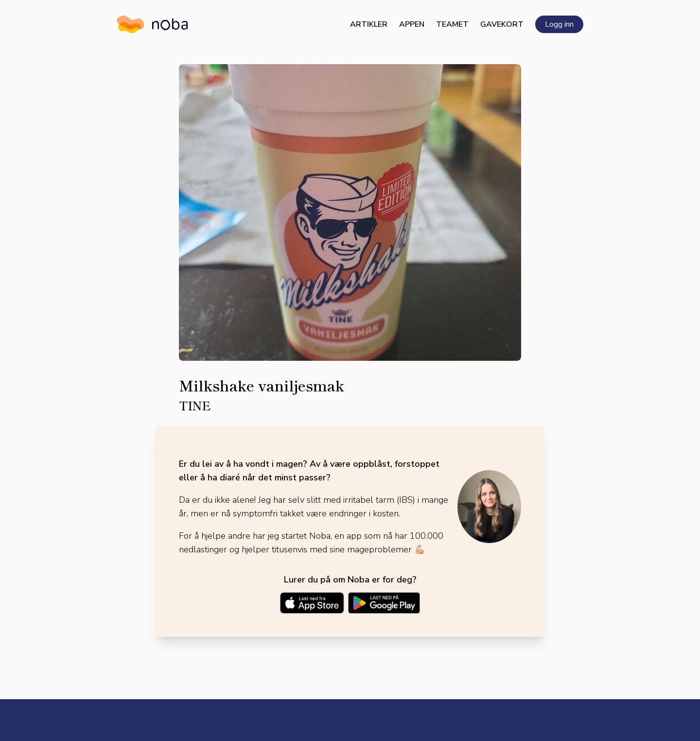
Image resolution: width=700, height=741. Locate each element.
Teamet (452, 24)
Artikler (369, 24)
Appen (412, 24)
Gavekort (502, 24)
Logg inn (559, 24)
